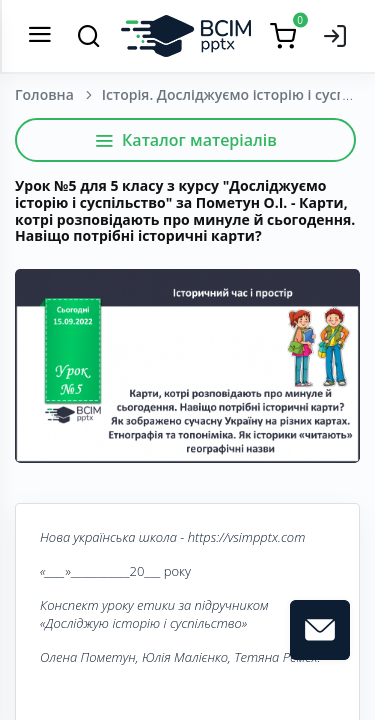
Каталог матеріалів (185, 140)
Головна (44, 94)
